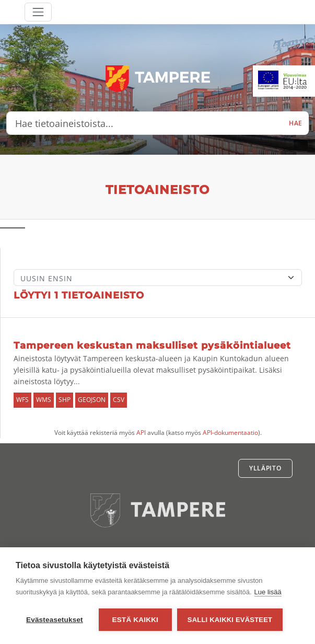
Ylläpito (265, 468)
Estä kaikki (135, 620)
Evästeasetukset (55, 620)
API (141, 433)
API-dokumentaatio (230, 433)
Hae (296, 123)
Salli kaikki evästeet (230, 620)
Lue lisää (268, 592)
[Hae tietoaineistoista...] (145, 123)
